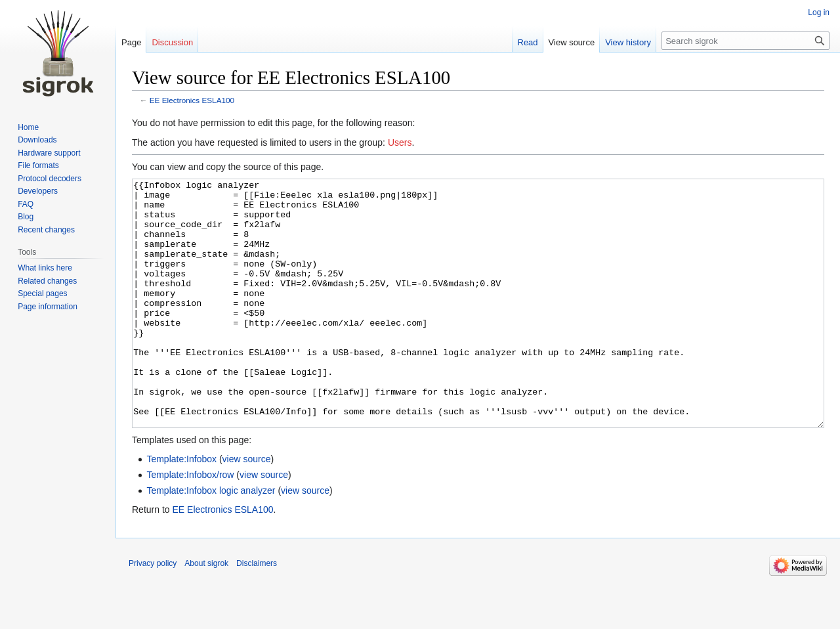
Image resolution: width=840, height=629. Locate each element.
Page (131, 42)
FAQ (26, 204)
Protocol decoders (50, 179)
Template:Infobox (181, 508)
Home (28, 127)
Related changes (47, 281)
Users (400, 142)
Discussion (172, 42)
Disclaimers (257, 613)
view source (247, 508)
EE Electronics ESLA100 (192, 100)
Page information (48, 307)
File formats (38, 165)
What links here (45, 268)
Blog (26, 217)
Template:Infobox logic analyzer (211, 540)
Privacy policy (153, 613)
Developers (38, 191)
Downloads (37, 140)
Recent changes (46, 230)
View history (628, 42)
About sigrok (206, 613)
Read (528, 42)
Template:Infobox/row (190, 524)
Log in (819, 12)
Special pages (42, 293)
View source (572, 42)
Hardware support (49, 153)
